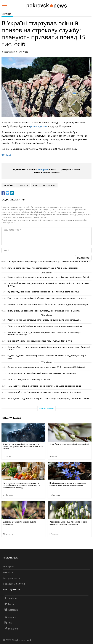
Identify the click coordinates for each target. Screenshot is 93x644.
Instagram (11, 610)
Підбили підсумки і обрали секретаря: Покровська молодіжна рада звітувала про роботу (47, 357)
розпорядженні (39, 126)
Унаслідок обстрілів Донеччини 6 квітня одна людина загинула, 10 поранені (44, 392)
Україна (6, 14)
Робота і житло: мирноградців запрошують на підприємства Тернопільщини (44, 320)
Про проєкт (9, 567)
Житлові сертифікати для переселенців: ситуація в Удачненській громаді (43, 268)
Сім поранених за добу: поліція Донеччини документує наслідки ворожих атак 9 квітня (49, 262)
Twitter (10, 604)
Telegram (43, 169)
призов (23, 185)
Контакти (8, 572)
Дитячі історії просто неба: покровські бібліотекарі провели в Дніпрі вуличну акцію (48, 304)
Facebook (11, 598)
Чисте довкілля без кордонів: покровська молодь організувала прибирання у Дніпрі (48, 277)
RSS (8, 623)
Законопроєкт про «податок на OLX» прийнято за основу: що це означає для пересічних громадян (45, 334)
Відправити (83, 258)
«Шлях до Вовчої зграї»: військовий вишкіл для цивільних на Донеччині (42, 373)
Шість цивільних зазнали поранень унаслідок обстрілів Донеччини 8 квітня (44, 311)
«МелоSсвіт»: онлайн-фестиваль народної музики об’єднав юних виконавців (44, 386)
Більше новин (46, 408)
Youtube (10, 617)
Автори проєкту (11, 578)
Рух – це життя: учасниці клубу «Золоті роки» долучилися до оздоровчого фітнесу (47, 298)
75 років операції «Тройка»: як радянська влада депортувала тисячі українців (45, 326)
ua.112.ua (6, 155)
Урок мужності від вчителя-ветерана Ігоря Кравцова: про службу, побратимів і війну (48, 399)
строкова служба (44, 185)
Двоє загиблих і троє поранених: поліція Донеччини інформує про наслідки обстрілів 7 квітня (49, 348)
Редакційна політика (14, 584)
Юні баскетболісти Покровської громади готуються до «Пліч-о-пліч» (40, 341)
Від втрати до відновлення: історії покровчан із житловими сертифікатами (43, 292)
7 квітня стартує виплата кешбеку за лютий (29, 380)
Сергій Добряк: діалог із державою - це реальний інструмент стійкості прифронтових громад (48, 284)
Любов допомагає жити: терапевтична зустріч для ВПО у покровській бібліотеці (46, 367)
